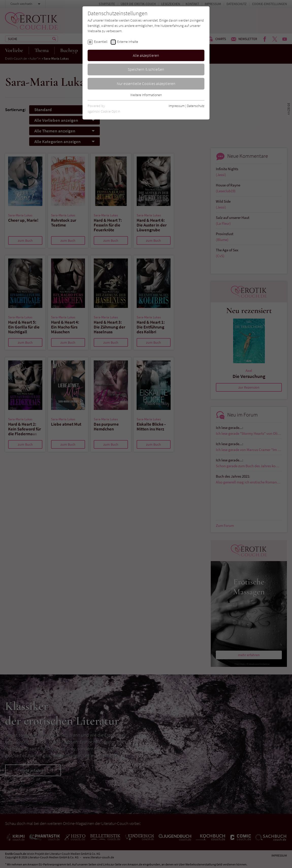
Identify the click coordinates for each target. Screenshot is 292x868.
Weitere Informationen (146, 95)
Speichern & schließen (146, 69)
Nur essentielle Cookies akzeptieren (146, 83)
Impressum (177, 106)
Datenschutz (196, 106)
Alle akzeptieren (146, 55)
